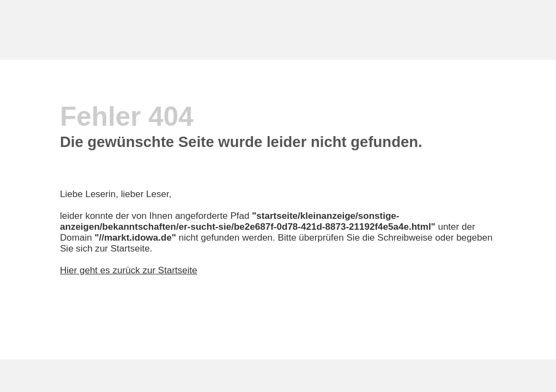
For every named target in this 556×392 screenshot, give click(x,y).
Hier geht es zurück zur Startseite (129, 270)
